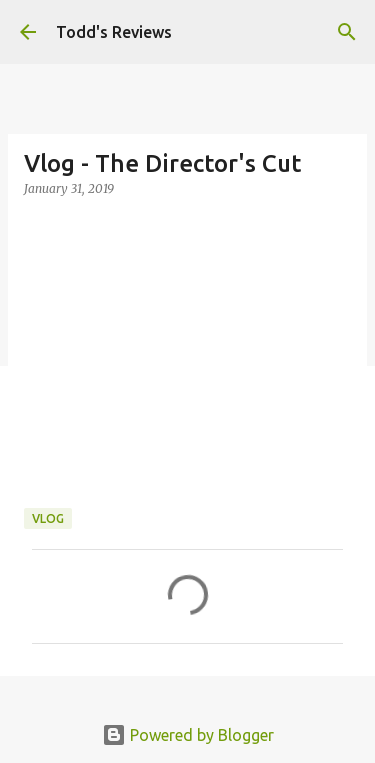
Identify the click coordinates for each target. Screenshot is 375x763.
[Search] (347, 32)
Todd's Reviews (114, 32)
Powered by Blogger (188, 735)
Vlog (48, 518)
